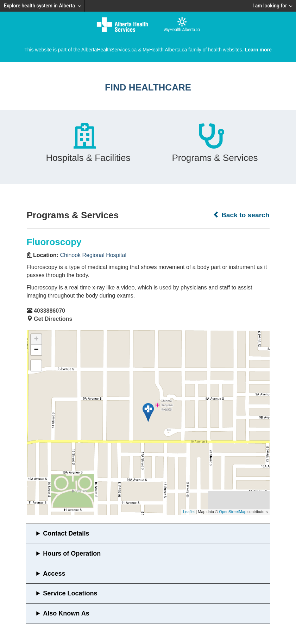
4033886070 (49, 311)
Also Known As (66, 613)
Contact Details (66, 533)
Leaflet (189, 512)
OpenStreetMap (233, 512)
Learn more (258, 50)
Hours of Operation (72, 554)
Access (54, 574)
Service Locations (70, 593)
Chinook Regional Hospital (93, 255)
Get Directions (53, 319)
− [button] (36, 350)
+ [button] (36, 339)
